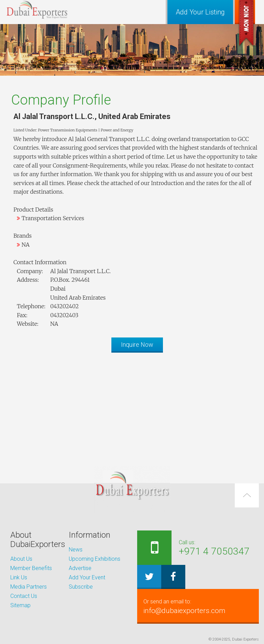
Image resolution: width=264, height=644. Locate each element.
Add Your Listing (200, 12)
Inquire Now (137, 345)
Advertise (80, 568)
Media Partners (29, 587)
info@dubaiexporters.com (198, 606)
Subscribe (81, 587)
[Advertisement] (132, 406)
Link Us (19, 577)
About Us (21, 559)
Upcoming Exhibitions (95, 559)
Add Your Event (87, 577)
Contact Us (24, 596)
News (76, 550)
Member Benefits (31, 568)
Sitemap (20, 605)
